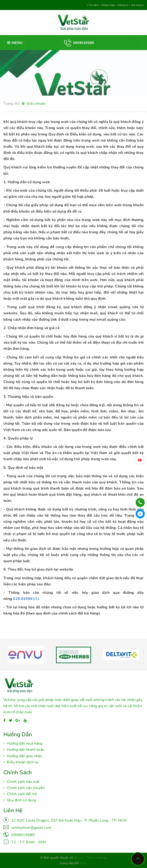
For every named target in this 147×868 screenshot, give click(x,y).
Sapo (83, 863)
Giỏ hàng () (137, 5)
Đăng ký (123, 5)
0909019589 (23, 835)
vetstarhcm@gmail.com (31, 828)
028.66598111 (26, 599)
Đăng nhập (108, 5)
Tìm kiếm (94, 5)
